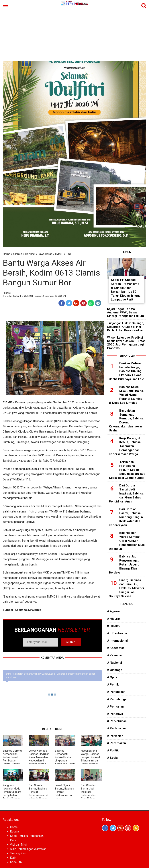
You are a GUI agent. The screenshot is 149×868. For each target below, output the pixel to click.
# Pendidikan (116, 692)
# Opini (112, 677)
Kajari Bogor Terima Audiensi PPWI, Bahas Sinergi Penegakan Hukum (126, 312)
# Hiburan (114, 619)
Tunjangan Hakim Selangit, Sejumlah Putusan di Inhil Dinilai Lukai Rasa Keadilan (126, 327)
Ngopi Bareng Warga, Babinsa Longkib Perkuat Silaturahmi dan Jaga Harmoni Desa (90, 759)
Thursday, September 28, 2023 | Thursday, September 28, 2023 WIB (35, 296)
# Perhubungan (118, 699)
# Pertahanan (116, 728)
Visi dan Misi (18, 845)
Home (7, 254)
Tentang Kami (19, 853)
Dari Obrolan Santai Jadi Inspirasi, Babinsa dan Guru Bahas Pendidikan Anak (91, 794)
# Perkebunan (117, 721)
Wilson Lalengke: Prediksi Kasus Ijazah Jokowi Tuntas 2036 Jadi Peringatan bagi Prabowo (126, 343)
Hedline (30, 254)
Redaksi (15, 831)
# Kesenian (115, 655)
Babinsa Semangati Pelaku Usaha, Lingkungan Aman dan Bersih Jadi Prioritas (65, 759)
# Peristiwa (115, 714)
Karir (13, 858)
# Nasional (114, 663)
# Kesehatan (116, 648)
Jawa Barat (45, 254)
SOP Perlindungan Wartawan (28, 849)
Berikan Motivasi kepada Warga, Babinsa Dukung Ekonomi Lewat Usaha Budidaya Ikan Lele (127, 371)
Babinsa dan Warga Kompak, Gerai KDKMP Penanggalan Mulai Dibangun (127, 541)
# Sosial (113, 758)
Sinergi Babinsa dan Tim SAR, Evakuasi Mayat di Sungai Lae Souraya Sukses (126, 588)
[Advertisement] (74, 34)
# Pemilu (113, 684)
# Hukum (113, 626)
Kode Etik (16, 862)
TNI (69, 254)
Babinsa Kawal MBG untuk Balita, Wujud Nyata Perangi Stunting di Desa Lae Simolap (126, 395)
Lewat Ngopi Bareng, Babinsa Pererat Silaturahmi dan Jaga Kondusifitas (64, 794)
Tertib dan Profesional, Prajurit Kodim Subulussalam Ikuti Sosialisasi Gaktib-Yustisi (127, 470)
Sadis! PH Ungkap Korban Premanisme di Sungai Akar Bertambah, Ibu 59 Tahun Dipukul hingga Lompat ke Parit (126, 290)
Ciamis (18, 254)
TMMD (59, 254)
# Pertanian (115, 736)
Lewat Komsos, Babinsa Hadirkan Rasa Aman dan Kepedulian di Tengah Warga (39, 757)
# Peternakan (116, 743)
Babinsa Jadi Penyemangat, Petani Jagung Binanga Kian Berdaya (124, 564)
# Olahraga (115, 670)
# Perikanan (115, 706)
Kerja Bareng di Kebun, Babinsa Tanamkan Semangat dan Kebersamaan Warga (125, 446)
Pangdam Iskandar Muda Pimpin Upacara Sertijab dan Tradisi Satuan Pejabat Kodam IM (12, 795)
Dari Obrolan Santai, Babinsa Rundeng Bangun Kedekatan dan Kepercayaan (126, 517)
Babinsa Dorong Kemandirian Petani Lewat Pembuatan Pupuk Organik (12, 757)
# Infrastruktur (117, 633)
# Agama (113, 611)
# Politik (113, 750)
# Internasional (117, 641)
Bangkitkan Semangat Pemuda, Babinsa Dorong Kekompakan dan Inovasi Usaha (126, 420)
